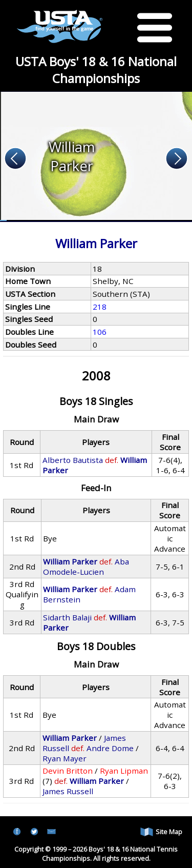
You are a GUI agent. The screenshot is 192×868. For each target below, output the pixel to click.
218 (100, 307)
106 (100, 332)
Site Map (161, 832)
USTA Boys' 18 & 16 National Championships (96, 70)
